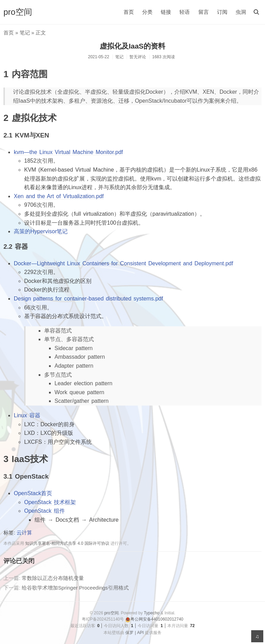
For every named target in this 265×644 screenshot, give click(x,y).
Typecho (152, 613)
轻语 (185, 12)
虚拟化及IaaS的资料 (132, 46)
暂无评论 (138, 57)
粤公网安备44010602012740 (154, 619)
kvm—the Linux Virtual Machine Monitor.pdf (68, 152)
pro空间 (18, 12)
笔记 (25, 33)
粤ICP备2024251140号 (103, 619)
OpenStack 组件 (45, 511)
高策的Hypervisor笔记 (41, 231)
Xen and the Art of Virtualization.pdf (59, 196)
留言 (204, 12)
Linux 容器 (27, 415)
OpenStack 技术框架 (50, 502)
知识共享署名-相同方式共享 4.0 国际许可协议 (67, 543)
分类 (147, 12)
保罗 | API (134, 633)
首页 (129, 12)
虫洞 (241, 12)
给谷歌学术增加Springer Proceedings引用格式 (75, 588)
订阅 (222, 12)
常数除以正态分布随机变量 (53, 578)
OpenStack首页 (33, 493)
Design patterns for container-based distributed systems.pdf (88, 299)
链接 (166, 12)
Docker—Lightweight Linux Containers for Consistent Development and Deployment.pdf (124, 263)
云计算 (24, 533)
